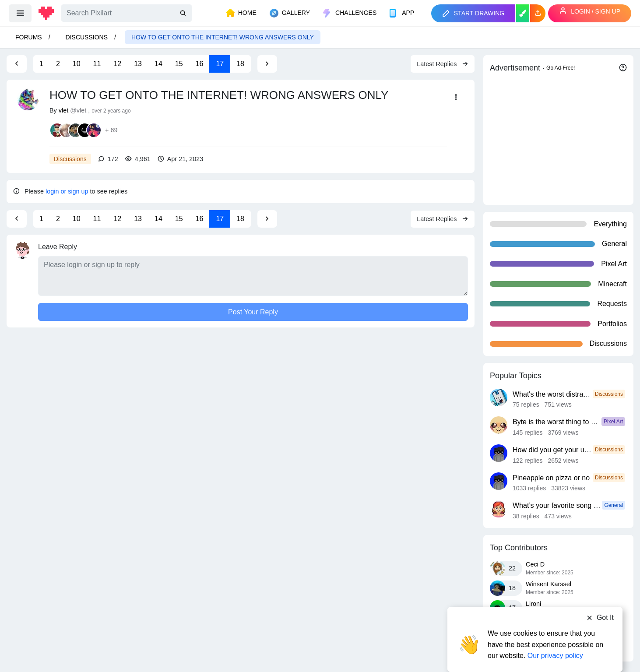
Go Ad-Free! (561, 68)
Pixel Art (613, 422)
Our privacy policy (555, 638)
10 (77, 64)
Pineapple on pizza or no (551, 478)
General (614, 505)
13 (138, 64)
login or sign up (67, 191)
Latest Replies (442, 64)
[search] (184, 13)
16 (200, 64)
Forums (29, 37)
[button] (538, 13)
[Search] (127, 13)
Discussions (87, 37)
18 (240, 64)
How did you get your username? (564, 450)
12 (117, 64)
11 (97, 64)
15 (179, 64)
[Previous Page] (17, 64)
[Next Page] (267, 64)
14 (158, 64)
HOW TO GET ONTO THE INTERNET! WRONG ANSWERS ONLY (223, 37)
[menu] (20, 13)
